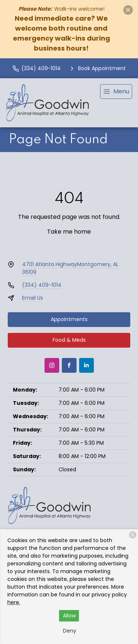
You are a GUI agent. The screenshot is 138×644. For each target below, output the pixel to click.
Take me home (69, 232)
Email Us (33, 298)
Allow (69, 616)
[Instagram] (52, 365)
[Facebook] (69, 365)
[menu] (116, 92)
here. (14, 602)
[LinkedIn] (86, 365)
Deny (70, 631)
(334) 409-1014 (42, 285)
